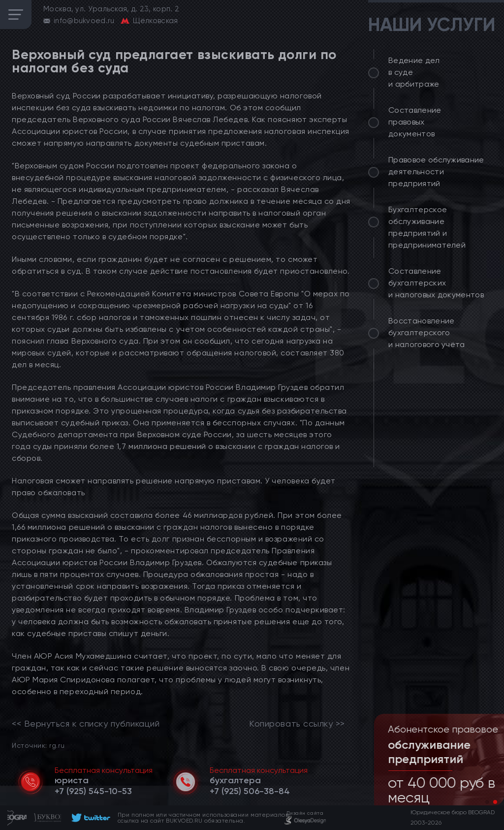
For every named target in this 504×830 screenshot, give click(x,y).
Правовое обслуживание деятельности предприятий (436, 172)
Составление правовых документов (415, 122)
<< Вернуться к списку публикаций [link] (86, 724)
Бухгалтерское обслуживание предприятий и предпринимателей (427, 227)
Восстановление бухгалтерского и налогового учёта (427, 333)
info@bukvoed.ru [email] (84, 21)
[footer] (89, 818)
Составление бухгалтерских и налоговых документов (436, 283)
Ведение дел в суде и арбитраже (414, 72)
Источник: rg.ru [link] (38, 745)
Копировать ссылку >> (297, 724)
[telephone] (93, 791)
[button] (487, 802)
